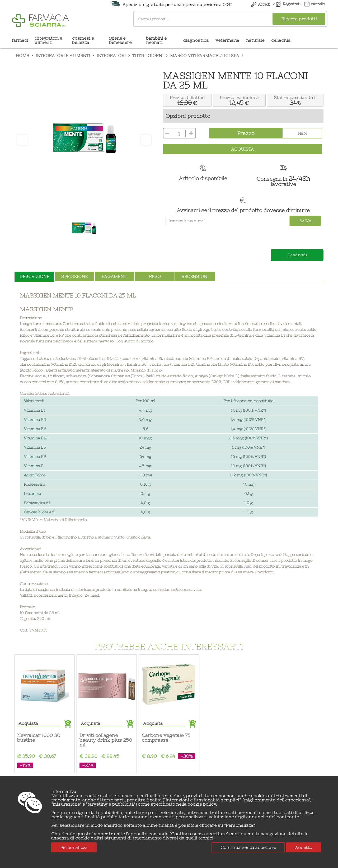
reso (155, 276)
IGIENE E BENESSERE (120, 40)
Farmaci (20, 40)
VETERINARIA (227, 40)
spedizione (74, 276)
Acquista (242, 149)
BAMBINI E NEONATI (156, 40)
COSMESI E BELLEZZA (83, 40)
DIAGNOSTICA (196, 40)
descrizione (34, 276)
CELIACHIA (281, 40)
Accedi (264, 4)
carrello (318, 4)
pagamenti (115, 276)
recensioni (195, 276)
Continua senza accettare (248, 847)
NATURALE (255, 40)
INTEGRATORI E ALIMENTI (49, 40)
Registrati (292, 4)
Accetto (304, 847)
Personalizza (74, 847)
